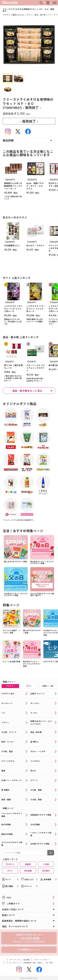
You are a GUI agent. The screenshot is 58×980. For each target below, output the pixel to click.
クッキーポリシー (13, 963)
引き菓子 (46, 871)
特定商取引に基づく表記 (32, 963)
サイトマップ (14, 960)
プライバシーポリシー (42, 960)
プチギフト (10, 864)
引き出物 (28, 871)
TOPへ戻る (49, 963)
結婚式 (28, 864)
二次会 (46, 864)
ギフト (10, 871)
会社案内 (27, 960)
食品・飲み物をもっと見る (27, 391)
